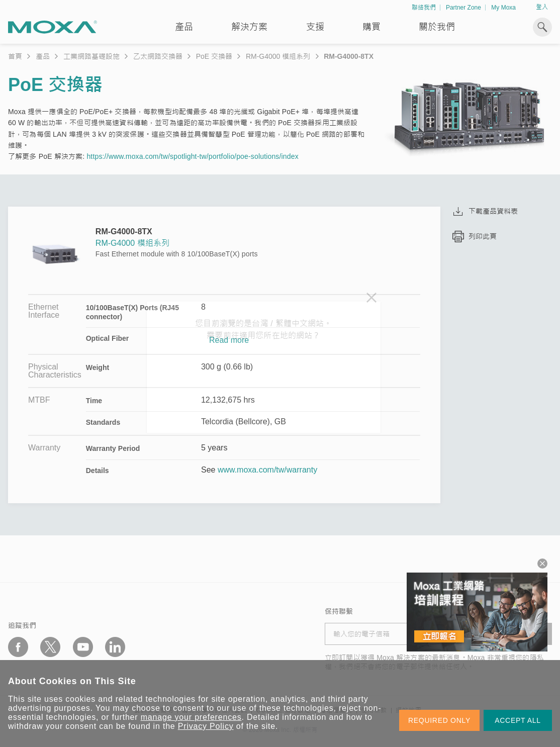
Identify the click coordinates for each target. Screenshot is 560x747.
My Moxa (503, 8)
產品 (43, 56)
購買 (371, 27)
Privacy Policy (206, 726)
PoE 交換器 (214, 56)
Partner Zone (463, 8)
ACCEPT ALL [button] (518, 720)
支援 (315, 27)
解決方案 (249, 27)
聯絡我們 (424, 8)
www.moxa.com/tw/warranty (267, 470)
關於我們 (437, 27)
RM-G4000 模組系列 (278, 56)
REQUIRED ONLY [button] (439, 720)
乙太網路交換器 (158, 56)
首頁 (15, 56)
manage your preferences (191, 717)
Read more (229, 340)
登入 (542, 7)
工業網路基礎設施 (91, 56)
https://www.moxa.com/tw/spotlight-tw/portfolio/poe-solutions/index (192, 156)
